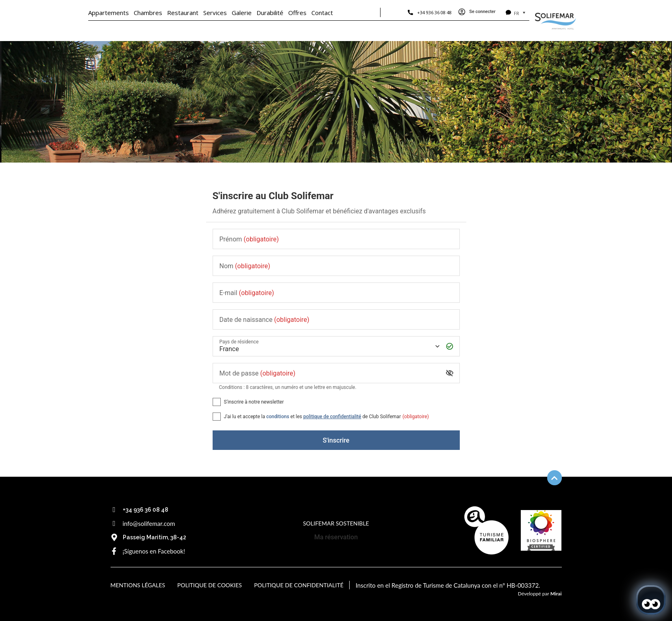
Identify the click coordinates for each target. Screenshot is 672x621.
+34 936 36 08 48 (434, 12)
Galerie (242, 13)
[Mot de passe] (330, 373)
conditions (278, 417)
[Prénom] (336, 239)
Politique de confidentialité (299, 585)
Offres (297, 13)
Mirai (556, 594)
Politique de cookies (210, 585)
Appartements (109, 13)
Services (215, 13)
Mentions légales (138, 585)
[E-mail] (336, 293)
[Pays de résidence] (329, 346)
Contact (322, 13)
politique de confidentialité (332, 417)
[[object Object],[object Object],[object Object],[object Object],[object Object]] (217, 417)
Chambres (148, 13)
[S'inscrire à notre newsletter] (217, 402)
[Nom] (336, 266)
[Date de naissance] (336, 320)
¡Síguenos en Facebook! (154, 551)
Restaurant (183, 13)
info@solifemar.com (149, 523)
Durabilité (270, 13)
